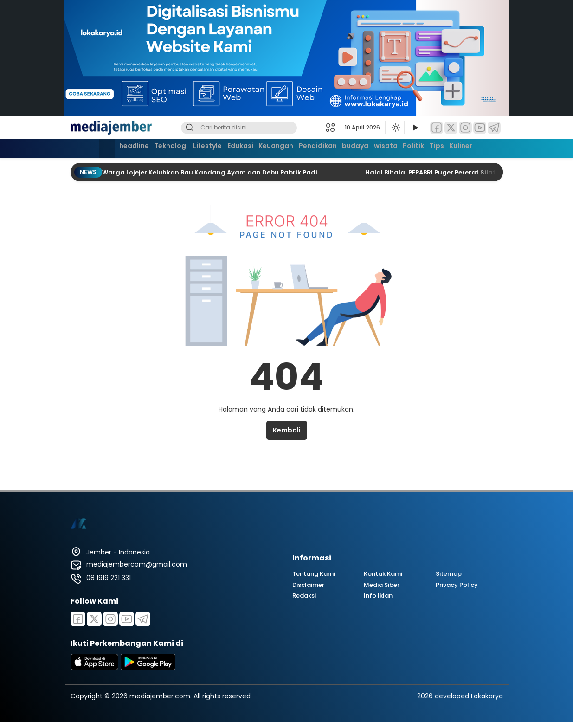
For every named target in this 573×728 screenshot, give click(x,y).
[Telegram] (494, 128)
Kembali (287, 430)
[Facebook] (437, 128)
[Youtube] (127, 619)
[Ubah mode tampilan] (395, 128)
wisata (395, 148)
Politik (426, 148)
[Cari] (190, 128)
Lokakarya (487, 696)
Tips (454, 148)
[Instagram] (465, 128)
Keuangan (273, 148)
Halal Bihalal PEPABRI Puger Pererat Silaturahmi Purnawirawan (468, 172)
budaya (360, 148)
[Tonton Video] (415, 128)
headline (115, 148)
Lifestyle (197, 148)
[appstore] (95, 668)
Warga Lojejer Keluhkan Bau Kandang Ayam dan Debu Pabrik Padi (210, 172)
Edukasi (233, 148)
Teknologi (156, 148)
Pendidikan (319, 148)
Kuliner (482, 148)
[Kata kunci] (254, 128)
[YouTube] (480, 128)
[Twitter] (451, 128)
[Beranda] (85, 149)
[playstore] (148, 668)
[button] (333, 128)
